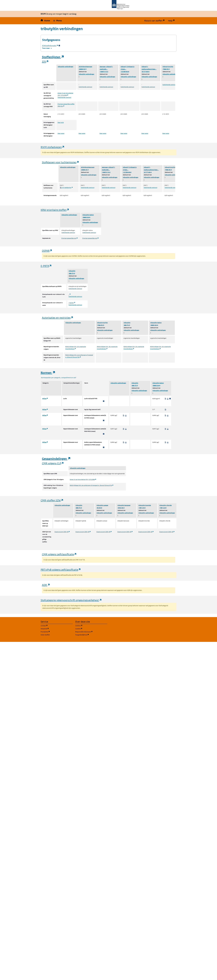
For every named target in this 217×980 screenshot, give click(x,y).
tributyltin (72, 271)
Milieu (45, 399)
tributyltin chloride (166, 505)
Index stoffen (45, 635)
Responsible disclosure (91, 632)
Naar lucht (61, 122)
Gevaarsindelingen (56, 459)
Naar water (61, 133)
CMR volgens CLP (53, 463)
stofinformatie (50, 46)
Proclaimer (55, 632)
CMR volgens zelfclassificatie (59, 554)
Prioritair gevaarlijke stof (70, 238)
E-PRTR (46, 266)
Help (172, 21)
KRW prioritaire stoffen (55, 210)
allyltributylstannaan (86, 67)
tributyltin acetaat (102, 505)
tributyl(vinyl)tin (168, 67)
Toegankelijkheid (91, 635)
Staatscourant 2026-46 (62, 532)
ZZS (45, 62)
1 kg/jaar (72, 303)
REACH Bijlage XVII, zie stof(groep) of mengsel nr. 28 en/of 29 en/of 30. (92, 485)
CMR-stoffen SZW (52, 500)
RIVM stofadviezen (53, 147)
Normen (48, 373)
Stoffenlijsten (53, 57)
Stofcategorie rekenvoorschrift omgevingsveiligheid (71, 600)
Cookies (89, 629)
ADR (46, 585)
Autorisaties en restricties (58, 318)
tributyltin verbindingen (66, 67)
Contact (54, 626)
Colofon (89, 626)
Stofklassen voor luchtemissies (61, 162)
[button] (58, 21)
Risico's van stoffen (155, 21)
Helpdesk (55, 629)
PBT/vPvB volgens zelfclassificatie (61, 570)
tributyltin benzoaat (124, 505)
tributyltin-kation (88, 215)
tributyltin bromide (145, 505)
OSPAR (47, 251)
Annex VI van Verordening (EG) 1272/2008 (83, 480)
